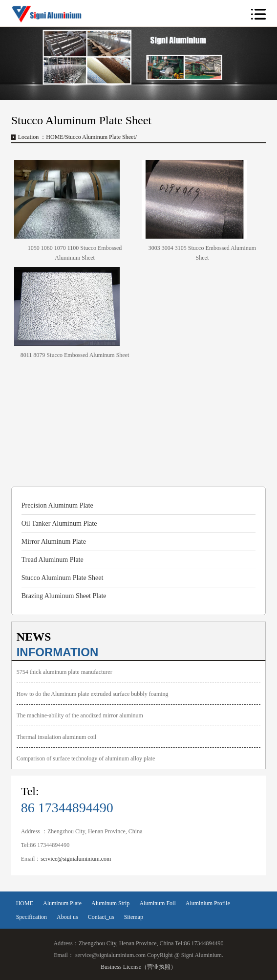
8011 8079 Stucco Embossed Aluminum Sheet (75, 355)
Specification (32, 917)
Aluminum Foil (157, 903)
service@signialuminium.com (76, 859)
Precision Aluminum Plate (57, 505)
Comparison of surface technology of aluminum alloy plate (86, 758)
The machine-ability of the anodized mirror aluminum (80, 715)
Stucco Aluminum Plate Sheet (63, 578)
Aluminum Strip (110, 903)
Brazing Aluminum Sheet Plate (64, 596)
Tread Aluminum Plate (53, 560)
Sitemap (134, 917)
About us (67, 917)
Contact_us (101, 917)
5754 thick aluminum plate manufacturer (64, 672)
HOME (54, 137)
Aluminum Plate (62, 903)
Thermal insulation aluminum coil (57, 737)
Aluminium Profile (208, 903)
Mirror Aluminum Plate (54, 542)
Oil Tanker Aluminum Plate (59, 523)
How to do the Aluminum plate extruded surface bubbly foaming (93, 694)
